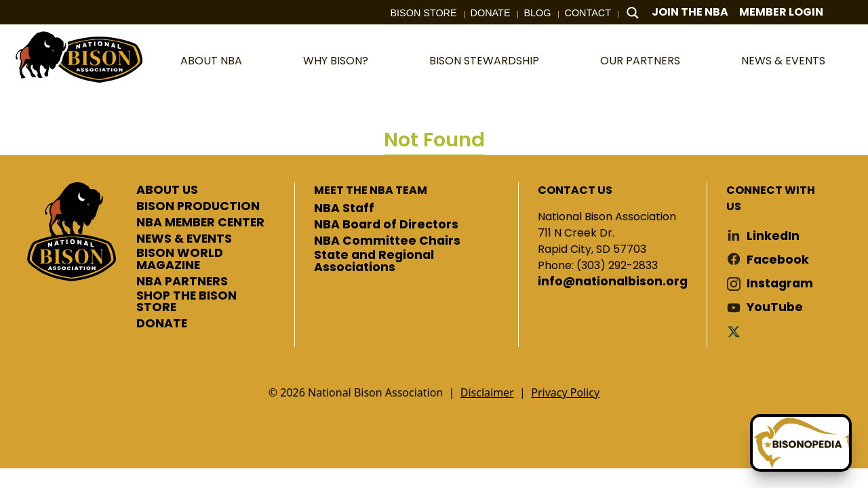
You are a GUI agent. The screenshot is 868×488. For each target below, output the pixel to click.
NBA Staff (344, 209)
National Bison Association (78, 56)
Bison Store (424, 13)
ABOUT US (167, 190)
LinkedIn (773, 236)
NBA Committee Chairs (387, 241)
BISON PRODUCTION (198, 207)
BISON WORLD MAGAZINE (180, 259)
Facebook (778, 260)
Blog (538, 13)
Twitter (736, 331)
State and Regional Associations (374, 261)
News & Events (783, 61)
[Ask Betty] (801, 443)
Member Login (781, 12)
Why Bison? (336, 61)
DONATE (162, 324)
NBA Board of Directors (386, 225)
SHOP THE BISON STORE (186, 302)
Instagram (780, 284)
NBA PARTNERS (182, 282)
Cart (847, 13)
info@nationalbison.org (613, 282)
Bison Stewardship (484, 61)
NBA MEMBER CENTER (200, 223)
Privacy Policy (565, 392)
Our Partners (640, 61)
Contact (588, 13)
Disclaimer (487, 392)
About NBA (211, 61)
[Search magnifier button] (633, 13)
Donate (491, 13)
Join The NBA (690, 12)
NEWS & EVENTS (184, 239)
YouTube (775, 307)
